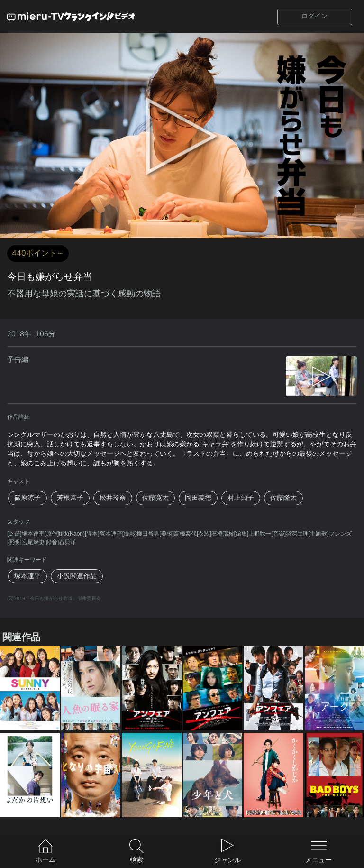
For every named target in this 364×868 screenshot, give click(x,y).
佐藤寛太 (155, 498)
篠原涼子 (27, 498)
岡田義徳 (198, 498)
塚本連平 (27, 576)
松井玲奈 (113, 498)
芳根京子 (70, 498)
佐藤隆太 (283, 498)
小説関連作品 (77, 576)
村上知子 (241, 498)
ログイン (315, 16)
